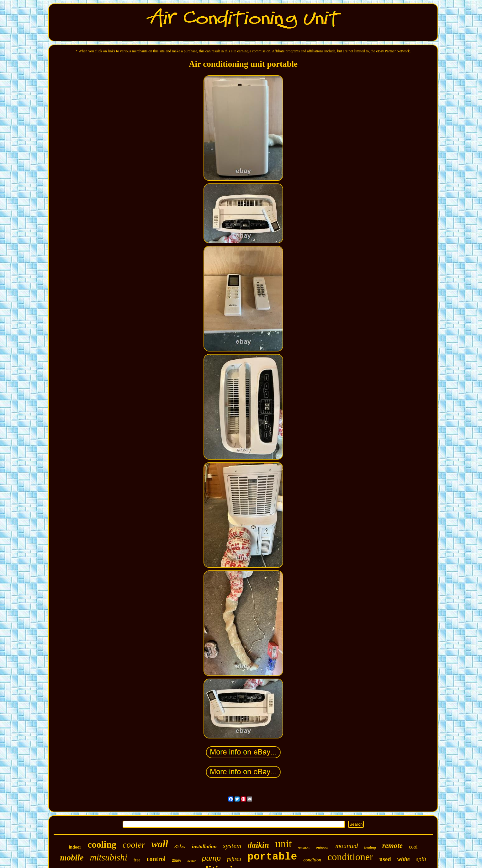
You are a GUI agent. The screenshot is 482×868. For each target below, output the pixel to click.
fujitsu (234, 859)
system (232, 846)
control (156, 859)
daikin (258, 845)
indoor (75, 847)
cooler (134, 845)
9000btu (304, 848)
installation (204, 847)
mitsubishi (109, 857)
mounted (347, 846)
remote (392, 846)
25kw (176, 860)
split (421, 859)
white (404, 859)
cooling (102, 844)
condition (312, 860)
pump (211, 858)
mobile (72, 858)
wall (159, 844)
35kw (180, 847)
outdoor (322, 847)
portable (272, 857)
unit (284, 844)
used (385, 859)
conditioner (350, 857)
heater (192, 861)
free (137, 860)
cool (413, 847)
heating (370, 847)
